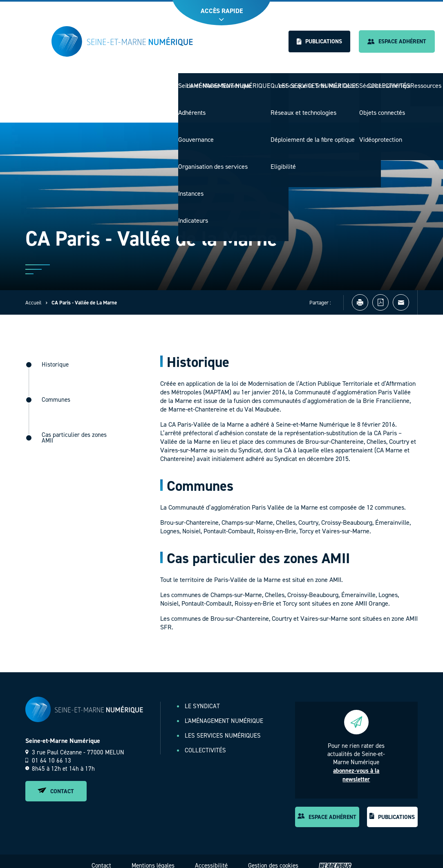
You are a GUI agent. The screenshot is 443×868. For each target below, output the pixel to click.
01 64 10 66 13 (48, 752)
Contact (56, 783)
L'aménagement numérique (238, 82)
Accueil (34, 294)
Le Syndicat (173, 82)
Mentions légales (153, 857)
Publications (319, 41)
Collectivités (390, 82)
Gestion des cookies (273, 857)
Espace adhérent (397, 41)
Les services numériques (323, 82)
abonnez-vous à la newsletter (356, 766)
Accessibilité (211, 857)
